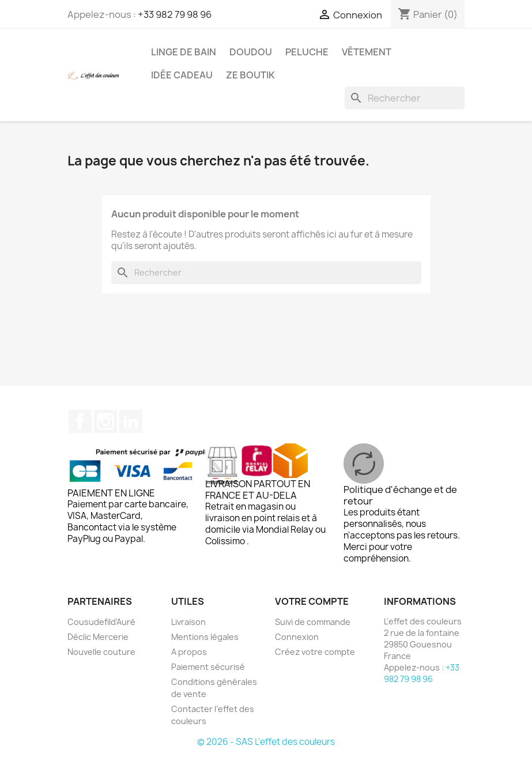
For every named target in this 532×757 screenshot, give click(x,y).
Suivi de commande (313, 622)
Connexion (297, 637)
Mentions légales (205, 637)
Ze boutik (250, 75)
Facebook (80, 421)
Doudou (251, 52)
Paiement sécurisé (208, 667)
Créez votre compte (315, 652)
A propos (189, 652)
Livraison (188, 622)
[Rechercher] (405, 98)
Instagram (105, 421)
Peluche (307, 52)
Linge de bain (184, 52)
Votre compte (312, 601)
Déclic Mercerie (98, 637)
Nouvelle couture (101, 652)
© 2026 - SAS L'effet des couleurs (266, 742)
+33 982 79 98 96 (175, 14)
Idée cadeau (182, 75)
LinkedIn (131, 421)
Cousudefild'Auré (101, 622)
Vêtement (367, 52)
